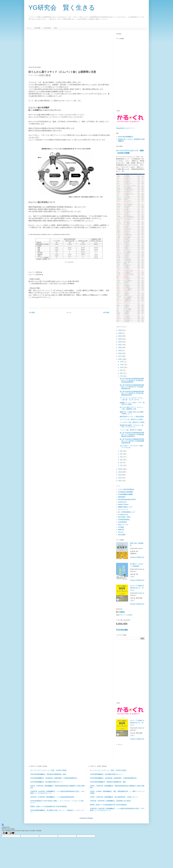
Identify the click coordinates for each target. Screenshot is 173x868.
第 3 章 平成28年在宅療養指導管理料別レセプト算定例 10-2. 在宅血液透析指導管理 (132, 387)
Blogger (90, 818)
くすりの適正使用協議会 (126, 489)
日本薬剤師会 (122, 522)
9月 (121, 370)
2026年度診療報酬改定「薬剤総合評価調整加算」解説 (48, 774)
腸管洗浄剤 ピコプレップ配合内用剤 (132, 417)
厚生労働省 (122, 535)
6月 (121, 451)
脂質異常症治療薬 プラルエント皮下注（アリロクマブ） (132, 426)
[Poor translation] (12, 833)
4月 (121, 457)
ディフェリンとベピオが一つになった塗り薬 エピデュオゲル (132, 399)
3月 (121, 460)
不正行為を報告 (122, 630)
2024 (120, 336)
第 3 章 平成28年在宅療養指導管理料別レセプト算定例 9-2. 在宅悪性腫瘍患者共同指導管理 (132, 435)
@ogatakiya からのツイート (125, 128)
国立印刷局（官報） (125, 517)
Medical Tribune (123, 504)
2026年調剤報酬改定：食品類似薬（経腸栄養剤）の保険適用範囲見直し (54, 778)
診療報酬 (37, 28)
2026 (120, 330)
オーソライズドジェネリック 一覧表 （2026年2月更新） (49, 770)
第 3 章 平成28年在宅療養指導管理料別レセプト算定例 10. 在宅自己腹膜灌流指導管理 (132, 393)
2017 (120, 356)
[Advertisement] (65, 48)
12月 (122, 362)
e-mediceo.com (123, 515)
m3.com (121, 532)
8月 (121, 373)
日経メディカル (123, 525)
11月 (122, 365)
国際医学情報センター (125, 507)
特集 (55, 28)
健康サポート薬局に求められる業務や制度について (132, 413)
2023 (120, 339)
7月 (121, 376)
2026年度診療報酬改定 (126, 137)
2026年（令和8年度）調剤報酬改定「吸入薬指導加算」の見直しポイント (114, 797)
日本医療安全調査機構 (125, 492)
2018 (120, 353)
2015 (120, 469)
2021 (120, 345)
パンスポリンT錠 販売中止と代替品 (132, 422)
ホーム (29, 28)
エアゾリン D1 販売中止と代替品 (131, 419)
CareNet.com (122, 502)
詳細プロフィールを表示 (124, 615)
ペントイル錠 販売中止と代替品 (131, 430)
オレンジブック (123, 509)
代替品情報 (47, 28)
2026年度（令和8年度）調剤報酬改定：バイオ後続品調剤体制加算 (52, 797)
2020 (120, 348)
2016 (120, 359)
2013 (120, 475)
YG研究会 (121, 612)
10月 (122, 367)
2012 (120, 478)
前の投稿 (106, 312)
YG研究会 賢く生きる (62, 8)
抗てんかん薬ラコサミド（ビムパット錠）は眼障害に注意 (132, 408)
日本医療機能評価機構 (125, 494)
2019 (120, 350)
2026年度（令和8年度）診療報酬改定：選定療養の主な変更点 (111, 801)
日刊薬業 (121, 527)
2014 (120, 472)
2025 (120, 333)
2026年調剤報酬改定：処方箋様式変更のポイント (47, 782)
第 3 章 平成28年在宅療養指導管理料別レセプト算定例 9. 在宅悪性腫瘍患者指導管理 (132, 441)
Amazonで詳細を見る (137, 557)
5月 (121, 454)
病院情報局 (122, 497)
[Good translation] (5, 833)
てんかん (36, 75)
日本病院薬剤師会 (124, 520)
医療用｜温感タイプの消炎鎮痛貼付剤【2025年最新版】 (49, 806)
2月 (121, 463)
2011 (120, 481)
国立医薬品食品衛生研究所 (127, 499)
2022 (120, 342)
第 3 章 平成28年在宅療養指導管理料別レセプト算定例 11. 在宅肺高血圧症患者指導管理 (132, 380)
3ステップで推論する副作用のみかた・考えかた (137, 588)
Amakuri (140, 548)
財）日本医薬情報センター (127, 512)
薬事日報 (121, 530)
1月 (121, 465)
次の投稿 (32, 312)
